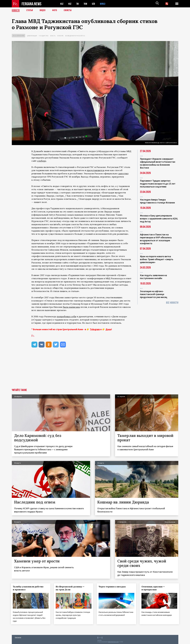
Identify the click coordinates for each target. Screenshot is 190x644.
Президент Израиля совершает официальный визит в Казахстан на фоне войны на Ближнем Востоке (158, 163)
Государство (44, 36)
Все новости (172, 303)
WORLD (103, 4)
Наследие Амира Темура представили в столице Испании (157, 201)
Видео (43, 10)
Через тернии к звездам (113, 587)
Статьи (30, 10)
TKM (86, 4)
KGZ (70, 4)
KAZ (62, 4)
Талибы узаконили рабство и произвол (29, 588)
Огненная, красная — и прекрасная (154, 588)
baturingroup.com (113, 641)
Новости (16, 10)
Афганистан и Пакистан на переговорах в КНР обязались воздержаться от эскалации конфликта (156, 239)
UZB (94, 4)
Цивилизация (32, 36)
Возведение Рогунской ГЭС (75, 36)
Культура (60, 36)
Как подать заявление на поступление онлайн (153, 277)
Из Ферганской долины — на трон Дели (71, 588)
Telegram (95, 329)
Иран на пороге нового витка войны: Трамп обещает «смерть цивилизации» (157, 259)
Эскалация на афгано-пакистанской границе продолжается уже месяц (154, 294)
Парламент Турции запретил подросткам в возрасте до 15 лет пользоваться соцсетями (158, 184)
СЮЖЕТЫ (68, 10)
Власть (53, 36)
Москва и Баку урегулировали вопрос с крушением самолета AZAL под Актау (159, 219)
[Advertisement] (95, 370)
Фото (55, 10)
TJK (78, 4)
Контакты (18, 637)
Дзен (108, 329)
